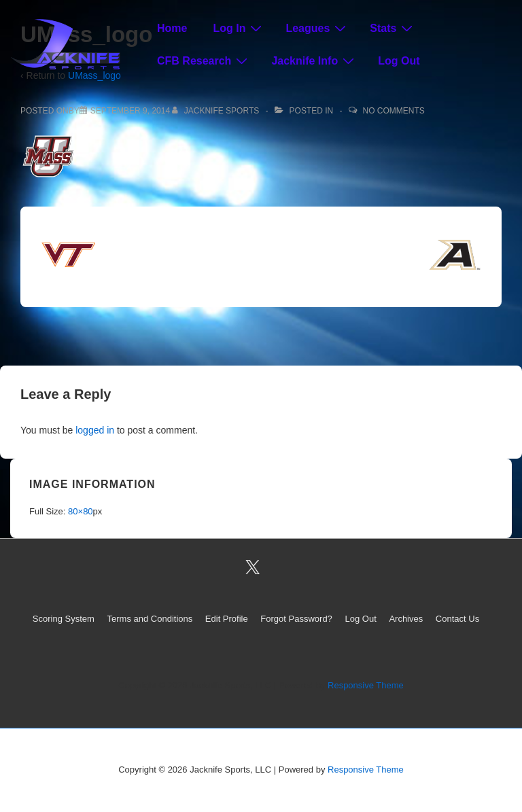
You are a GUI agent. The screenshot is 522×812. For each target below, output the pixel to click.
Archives (406, 619)
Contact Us (457, 619)
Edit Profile (227, 619)
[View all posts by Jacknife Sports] (216, 111)
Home (172, 28)
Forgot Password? (296, 619)
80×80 (81, 511)
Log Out (399, 61)
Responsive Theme (366, 685)
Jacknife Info (314, 60)
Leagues (317, 28)
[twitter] (253, 567)
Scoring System (64, 619)
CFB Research (204, 60)
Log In (239, 28)
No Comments (394, 111)
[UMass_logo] (130, 111)
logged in (95, 430)
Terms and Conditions (150, 619)
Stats (393, 28)
